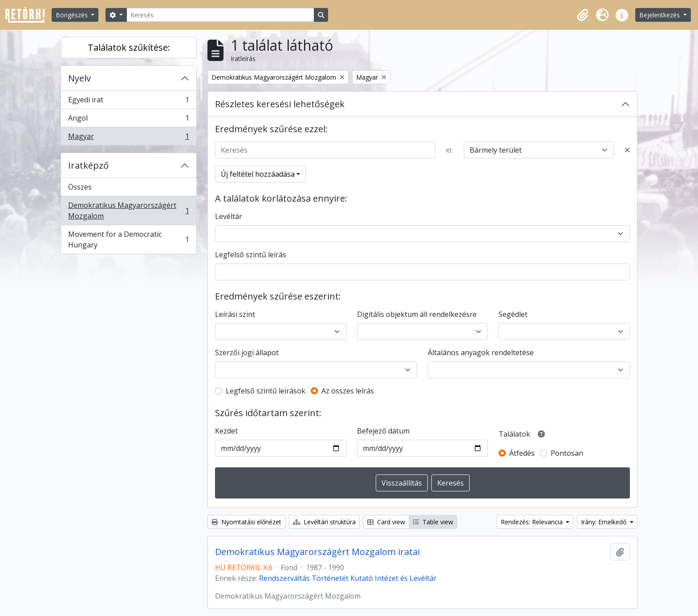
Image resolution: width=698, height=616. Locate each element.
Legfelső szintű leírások (266, 391)
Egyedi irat (128, 102)
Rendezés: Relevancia (533, 522)
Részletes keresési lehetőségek (280, 104)
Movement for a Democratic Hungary (128, 239)
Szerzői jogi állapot (247, 353)
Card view (386, 522)
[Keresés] (220, 15)
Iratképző (88, 165)
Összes (80, 187)
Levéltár (229, 216)
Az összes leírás (348, 391)
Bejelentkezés (660, 15)
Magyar (128, 138)
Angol (128, 120)
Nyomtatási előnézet (246, 522)
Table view (433, 522)
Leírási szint (235, 314)
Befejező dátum (383, 431)
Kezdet (226, 431)
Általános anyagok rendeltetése (481, 353)
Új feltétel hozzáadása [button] (258, 174)
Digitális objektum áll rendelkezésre (417, 314)
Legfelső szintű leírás (251, 255)
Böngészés (73, 15)
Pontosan (567, 453)
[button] (583, 15)
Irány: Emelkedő (605, 522)
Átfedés (522, 453)
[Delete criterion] (627, 150)
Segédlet (513, 314)
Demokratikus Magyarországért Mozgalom (128, 211)
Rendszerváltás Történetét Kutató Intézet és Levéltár (348, 578)
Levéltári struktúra (324, 522)
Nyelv (79, 78)
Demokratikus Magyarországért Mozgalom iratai (317, 552)
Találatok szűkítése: (129, 47)
